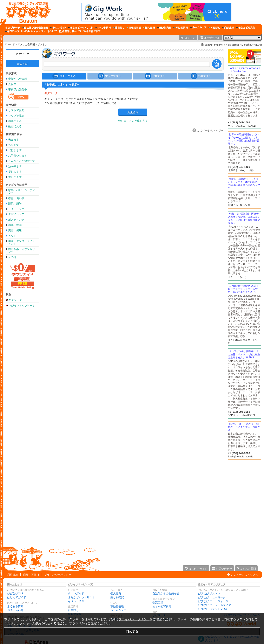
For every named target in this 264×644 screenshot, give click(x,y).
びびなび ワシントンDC (212, 609)
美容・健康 (15, 230)
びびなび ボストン (209, 593)
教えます (14, 140)
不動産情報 (117, 606)
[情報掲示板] (134, 28)
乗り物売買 (117, 597)
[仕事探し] (119, 28)
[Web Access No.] (33, 31)
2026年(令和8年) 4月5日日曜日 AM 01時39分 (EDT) (233, 45)
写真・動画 (15, 225)
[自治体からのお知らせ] (35, 28)
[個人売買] (149, 28)
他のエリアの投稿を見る (133, 121)
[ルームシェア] (198, 28)
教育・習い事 (16, 198)
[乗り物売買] (164, 28)
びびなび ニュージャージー (214, 601)
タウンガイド (76, 593)
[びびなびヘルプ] (52, 31)
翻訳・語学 (15, 204)
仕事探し (73, 610)
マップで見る (16, 116)
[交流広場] (228, 28)
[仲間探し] (214, 28)
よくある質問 (15, 606)
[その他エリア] (92, 31)
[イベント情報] (103, 28)
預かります (15, 166)
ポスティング (16, 220)
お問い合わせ (15, 610)
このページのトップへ (244, 575)
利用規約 (13, 575)
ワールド (10, 44)
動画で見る (15, 126)
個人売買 (116, 593)
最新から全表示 (18, 79)
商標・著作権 (31, 575)
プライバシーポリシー (58, 575)
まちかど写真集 (162, 606)
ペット (12, 236)
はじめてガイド (17, 597)
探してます (15, 177)
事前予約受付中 (18, 89)
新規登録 (22, 64)
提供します (15, 172)
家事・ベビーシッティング (22, 192)
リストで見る (16, 110)
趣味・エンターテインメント (22, 242)
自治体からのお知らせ (166, 593)
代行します (15, 150)
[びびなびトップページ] (26, 12)
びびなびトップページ (22, 305)
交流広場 (158, 603)
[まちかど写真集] (246, 28)
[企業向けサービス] (70, 31)
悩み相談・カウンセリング (22, 250)
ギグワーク (22, 54)
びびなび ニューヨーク (212, 597)
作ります (14, 145)
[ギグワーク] (12, 31)
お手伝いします (18, 156)
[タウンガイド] (58, 28)
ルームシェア (118, 610)
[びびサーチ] (13, 28)
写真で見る (15, 121)
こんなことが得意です (22, 161)
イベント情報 (76, 601)
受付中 (12, 84)
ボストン (42, 44)
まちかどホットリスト (81, 597)
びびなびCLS (15, 593)
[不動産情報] (181, 28)
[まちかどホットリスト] (81, 28)
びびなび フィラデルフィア (214, 605)
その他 (12, 257)
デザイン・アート (19, 214)
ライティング (16, 209)
